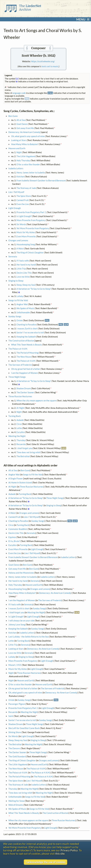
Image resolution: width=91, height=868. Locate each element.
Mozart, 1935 (15, 665)
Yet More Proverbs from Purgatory (33, 228)
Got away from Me (25, 128)
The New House (24, 357)
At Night (20, 408)
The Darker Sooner (25, 392)
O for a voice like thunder (28, 164)
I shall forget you (24, 448)
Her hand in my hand (26, 265)
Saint (11, 716)
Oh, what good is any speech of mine (28, 136)
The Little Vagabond (26, 156)
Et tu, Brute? (14, 541)
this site (60, 854)
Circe (19, 424)
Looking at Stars (19, 140)
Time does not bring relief (28, 452)
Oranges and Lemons (18, 240)
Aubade (20, 420)
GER (66, 324)
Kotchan (20, 176)
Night (19, 152)
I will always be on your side (21, 621)
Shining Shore (15, 732)
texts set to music (50, 66)
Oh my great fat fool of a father (26, 369)
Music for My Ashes (26, 232)
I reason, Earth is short (27, 328)
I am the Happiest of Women (24, 373)
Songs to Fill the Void (18, 300)
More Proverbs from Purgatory (31, 220)
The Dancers (14, 748)
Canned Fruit (22, 200)
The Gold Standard (17, 756)
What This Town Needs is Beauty (26, 345)
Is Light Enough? (24, 216)
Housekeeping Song (26, 244)
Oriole (19, 320)
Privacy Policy (69, 850)
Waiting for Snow (16, 801)
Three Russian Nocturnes (20, 396)
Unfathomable (23, 312)
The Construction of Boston (21, 341)
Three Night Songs (17, 377)
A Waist (20, 248)
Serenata (13, 256)
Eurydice (21, 432)
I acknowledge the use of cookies (45, 862)
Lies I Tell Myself (16, 192)
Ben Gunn (13, 116)
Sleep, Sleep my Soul (26, 285)
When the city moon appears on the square (36, 400)
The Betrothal (23, 456)
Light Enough (15, 208)
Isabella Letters (16, 168)
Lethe (19, 428)
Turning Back (15, 416)
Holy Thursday (23, 160)
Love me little (23, 277)
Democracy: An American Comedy (24, 132)
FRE (47, 320)
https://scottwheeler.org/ (43, 61)
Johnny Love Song (17, 624)
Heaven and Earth (17, 148)
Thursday (21, 440)
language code (19, 93)
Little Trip (21, 269)
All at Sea (21, 120)
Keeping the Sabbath (26, 337)
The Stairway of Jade (26, 188)
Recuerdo (21, 444)
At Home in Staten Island (20, 482)
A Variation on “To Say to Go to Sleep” (34, 289)
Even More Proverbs (26, 236)
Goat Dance (22, 124)
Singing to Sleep (16, 281)
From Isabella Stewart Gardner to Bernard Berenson (41, 180)
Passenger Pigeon (17, 704)
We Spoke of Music (25, 308)
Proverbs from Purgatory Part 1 (31, 212)
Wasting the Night (17, 436)
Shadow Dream (23, 388)
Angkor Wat (22, 304)
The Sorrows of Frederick (20, 365)
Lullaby (20, 296)
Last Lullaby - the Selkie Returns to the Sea (28, 637)
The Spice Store (24, 196)
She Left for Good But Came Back (24, 728)
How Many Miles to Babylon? (25, 144)
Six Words (21, 224)
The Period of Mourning (27, 353)
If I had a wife (23, 261)
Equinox (12, 537)
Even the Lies (23, 204)
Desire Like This (24, 273)
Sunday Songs (15, 316)
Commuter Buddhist (18, 529)
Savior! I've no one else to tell (30, 332)
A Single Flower (16, 478)
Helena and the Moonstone (21, 573)
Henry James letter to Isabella (31, 172)
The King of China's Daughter (30, 252)
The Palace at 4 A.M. (18, 349)
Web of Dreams (16, 805)
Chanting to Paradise (26, 324)
